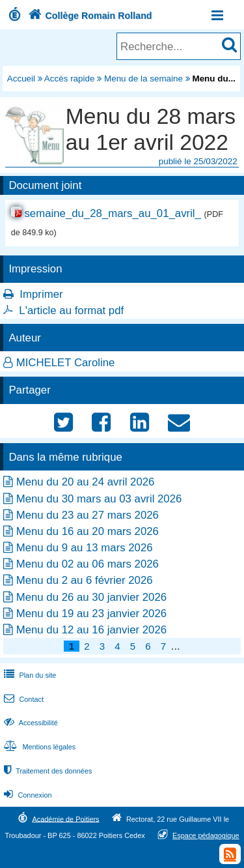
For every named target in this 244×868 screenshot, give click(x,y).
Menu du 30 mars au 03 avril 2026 (99, 499)
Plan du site (29, 675)
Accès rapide (70, 79)
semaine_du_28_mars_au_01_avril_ (112, 213)
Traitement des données (47, 771)
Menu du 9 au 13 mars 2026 (85, 548)
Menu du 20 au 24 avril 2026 (86, 482)
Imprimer (41, 294)
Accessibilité (30, 723)
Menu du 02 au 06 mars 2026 (88, 564)
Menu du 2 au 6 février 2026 (85, 580)
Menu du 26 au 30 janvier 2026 (91, 597)
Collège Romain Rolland (89, 16)
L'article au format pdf (71, 311)
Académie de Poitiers (65, 818)
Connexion (26, 795)
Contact (22, 699)
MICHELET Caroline (66, 363)
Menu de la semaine (143, 79)
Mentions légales (38, 747)
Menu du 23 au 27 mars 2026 (88, 515)
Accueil (21, 79)
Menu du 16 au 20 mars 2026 (88, 531)
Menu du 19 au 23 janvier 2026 (91, 614)
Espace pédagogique (206, 835)
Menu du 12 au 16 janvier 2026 (91, 630)
